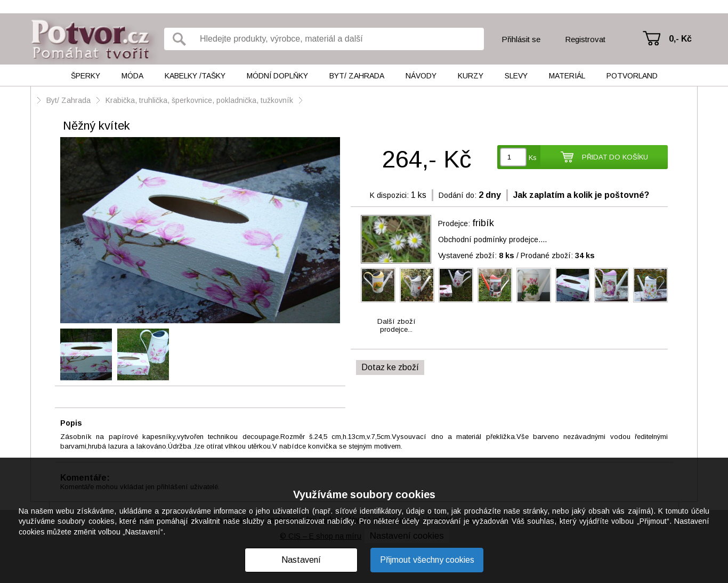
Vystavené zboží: (476, 255)
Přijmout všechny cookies (427, 560)
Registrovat (585, 39)
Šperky (86, 76)
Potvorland (632, 76)
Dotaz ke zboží (390, 367)
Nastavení (301, 560)
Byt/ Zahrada (357, 76)
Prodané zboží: (558, 255)
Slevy (516, 76)
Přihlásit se (521, 39)
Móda (132, 76)
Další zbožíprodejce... (397, 325)
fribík (483, 223)
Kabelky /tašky (195, 76)
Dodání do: (458, 195)
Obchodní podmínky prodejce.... (492, 239)
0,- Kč (680, 39)
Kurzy (471, 76)
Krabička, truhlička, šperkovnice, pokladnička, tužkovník (199, 100)
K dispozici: (389, 195)
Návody (421, 76)
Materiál (567, 76)
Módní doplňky (277, 76)
